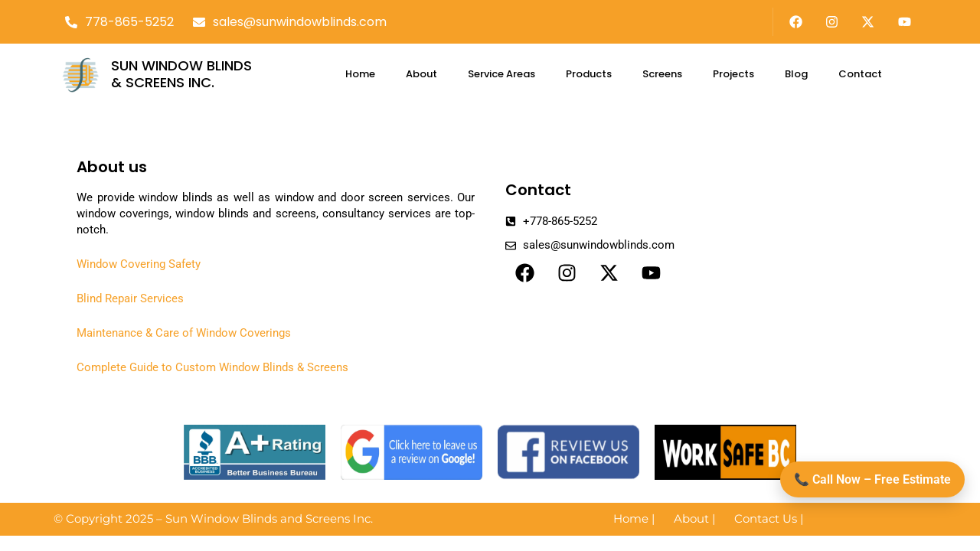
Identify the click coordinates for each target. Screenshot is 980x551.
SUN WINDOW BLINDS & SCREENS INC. (181, 74)
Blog (796, 74)
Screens (662, 74)
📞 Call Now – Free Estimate (872, 479)
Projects (733, 74)
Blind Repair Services (130, 298)
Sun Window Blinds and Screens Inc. (269, 518)
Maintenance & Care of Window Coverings (184, 333)
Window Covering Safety (139, 264)
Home (360, 74)
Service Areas (501, 74)
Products (589, 74)
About (421, 74)
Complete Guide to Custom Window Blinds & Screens (212, 367)
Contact (860, 74)
